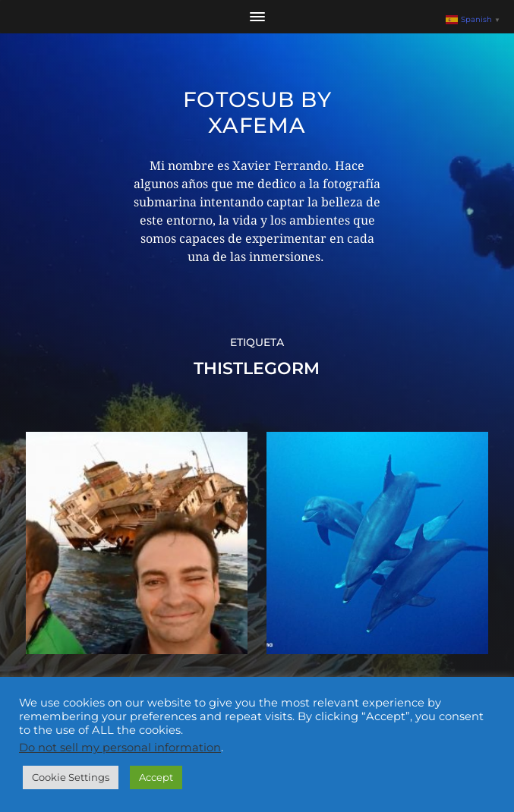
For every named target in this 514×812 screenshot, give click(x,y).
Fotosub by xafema (257, 112)
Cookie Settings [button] (71, 777)
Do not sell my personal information (120, 747)
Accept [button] (156, 777)
